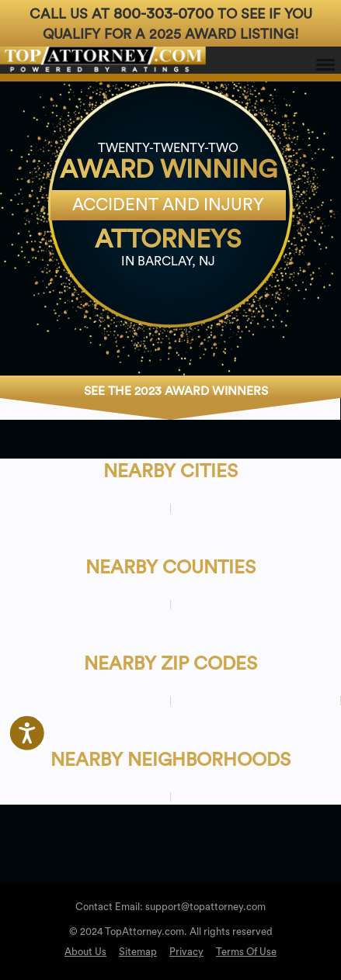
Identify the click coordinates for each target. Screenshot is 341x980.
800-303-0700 (164, 14)
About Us (85, 952)
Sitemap (138, 952)
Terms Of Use (246, 952)
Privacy (186, 952)
